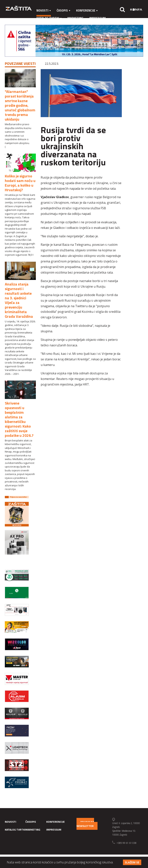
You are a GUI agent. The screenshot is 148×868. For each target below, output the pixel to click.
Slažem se (132, 862)
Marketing (75, 18)
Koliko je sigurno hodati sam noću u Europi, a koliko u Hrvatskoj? (20, 183)
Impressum (97, 18)
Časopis (63, 10)
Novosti (44, 10)
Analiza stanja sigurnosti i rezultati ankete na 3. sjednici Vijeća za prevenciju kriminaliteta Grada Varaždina (19, 300)
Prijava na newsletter (85, 824)
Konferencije (87, 10)
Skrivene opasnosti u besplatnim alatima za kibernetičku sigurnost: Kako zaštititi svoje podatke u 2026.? (19, 419)
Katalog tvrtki (49, 18)
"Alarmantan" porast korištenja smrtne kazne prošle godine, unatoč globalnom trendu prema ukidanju (20, 105)
